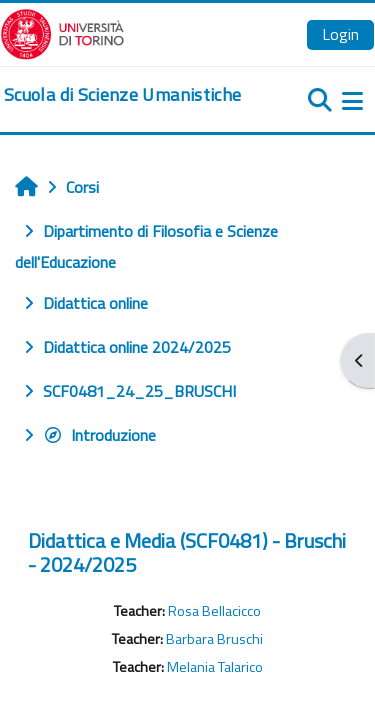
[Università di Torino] (62, 32)
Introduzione (99, 435)
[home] (122, 95)
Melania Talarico (215, 667)
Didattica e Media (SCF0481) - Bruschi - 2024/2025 (187, 552)
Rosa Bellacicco (214, 611)
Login (340, 34)
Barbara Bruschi (214, 639)
